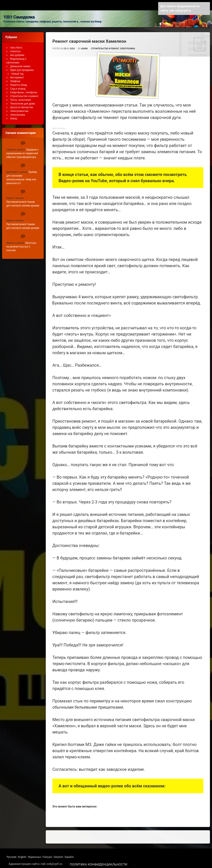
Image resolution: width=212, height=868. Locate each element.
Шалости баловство (22, 105)
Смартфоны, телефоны (24, 90)
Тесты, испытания (20, 98)
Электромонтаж (19, 109)
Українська (34, 855)
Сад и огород (18, 86)
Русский (11, 855)
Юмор (14, 116)
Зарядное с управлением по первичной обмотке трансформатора (22, 151)
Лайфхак (15, 79)
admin (84, 46)
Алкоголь (15, 49)
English (22, 855)
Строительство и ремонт (105, 46)
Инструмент (17, 75)
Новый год (17, 72)
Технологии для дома (22, 101)
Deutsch (58, 855)
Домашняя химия (20, 64)
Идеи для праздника (22, 68)
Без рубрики (17, 53)
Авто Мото (16, 45)
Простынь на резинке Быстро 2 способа (21, 244)
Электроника (128, 46)
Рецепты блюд (18, 83)
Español (69, 855)
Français (47, 855)
